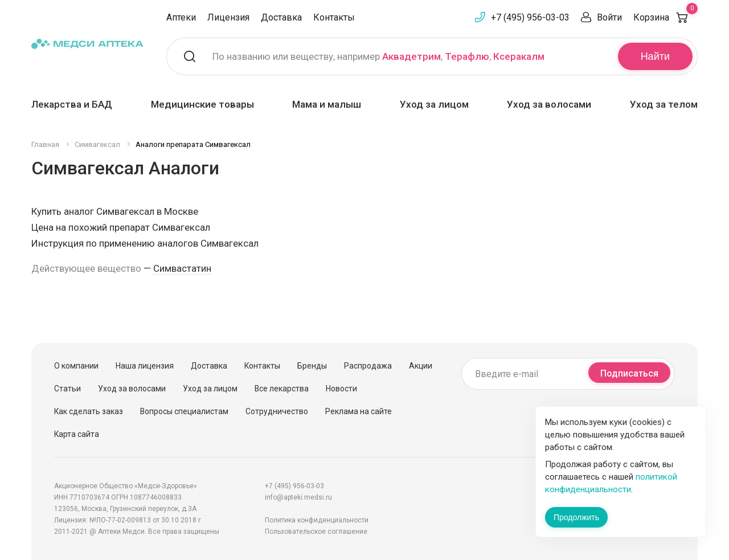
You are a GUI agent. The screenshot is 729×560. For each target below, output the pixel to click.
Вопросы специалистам (184, 411)
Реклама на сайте (359, 411)
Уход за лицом (434, 104)
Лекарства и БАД (72, 104)
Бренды (312, 366)
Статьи (67, 389)
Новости (341, 389)
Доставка (281, 17)
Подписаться (629, 373)
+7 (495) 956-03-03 (530, 17)
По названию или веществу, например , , (378, 56)
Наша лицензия (145, 366)
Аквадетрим (411, 56)
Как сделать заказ (89, 411)
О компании (76, 366)
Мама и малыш (327, 104)
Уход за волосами (549, 104)
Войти (609, 17)
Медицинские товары (202, 104)
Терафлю (467, 56)
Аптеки (181, 17)
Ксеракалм (519, 56)
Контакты (334, 17)
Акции (421, 366)
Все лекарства (282, 389)
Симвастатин (182, 268)
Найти (655, 56)
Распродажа (368, 366)
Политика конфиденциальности (317, 520)
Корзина (665, 17)
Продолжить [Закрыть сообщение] (576, 517)
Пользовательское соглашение (316, 532)
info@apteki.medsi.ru (298, 497)
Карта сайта (77, 434)
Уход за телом (664, 104)
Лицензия (228, 17)
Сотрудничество (277, 411)
